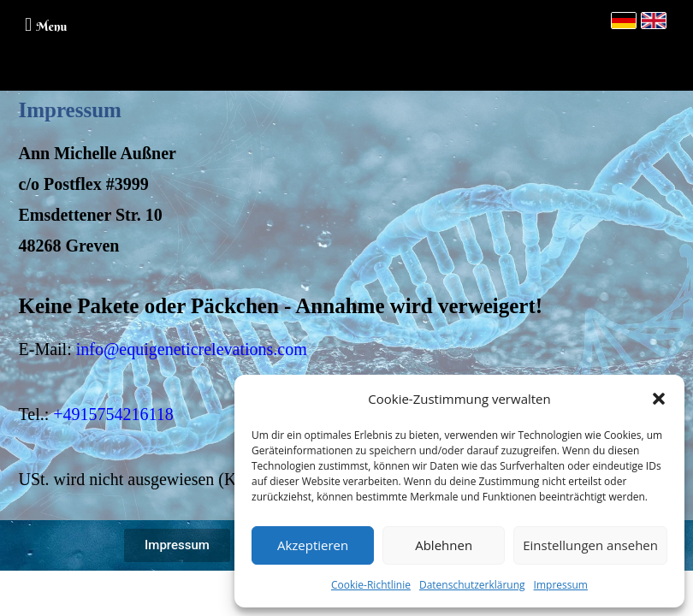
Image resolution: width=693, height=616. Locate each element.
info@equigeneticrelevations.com (192, 349)
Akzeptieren (313, 545)
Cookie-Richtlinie (371, 585)
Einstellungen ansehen (590, 545)
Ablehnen (444, 545)
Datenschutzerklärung (472, 585)
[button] (659, 399)
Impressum (561, 585)
